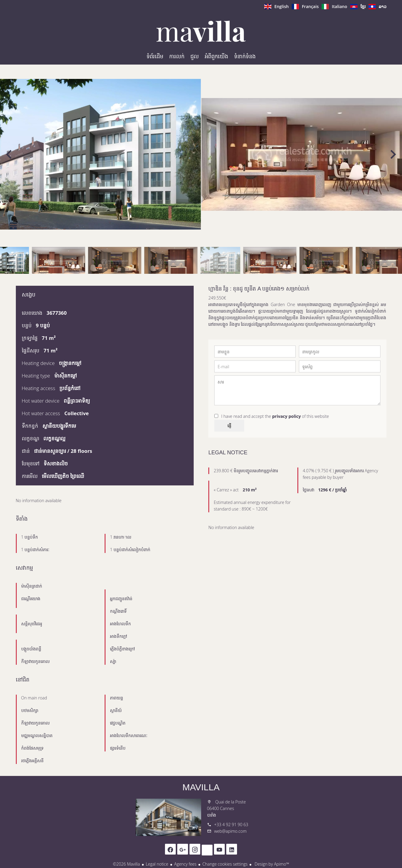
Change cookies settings (225, 864)
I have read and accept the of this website (275, 416)
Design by (271, 864)
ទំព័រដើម (201, 31)
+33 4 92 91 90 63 (231, 825)
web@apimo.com (231, 831)
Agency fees (185, 864)
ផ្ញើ (229, 425)
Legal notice (157, 864)
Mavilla (201, 787)
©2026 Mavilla (126, 864)
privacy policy (286, 416)
